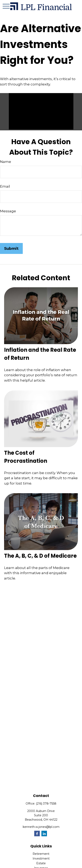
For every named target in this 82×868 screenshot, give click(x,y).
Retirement (41, 854)
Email (5, 186)
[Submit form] (11, 248)
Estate (41, 863)
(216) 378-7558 (46, 804)
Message (8, 211)
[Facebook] (37, 834)
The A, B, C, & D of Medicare (40, 556)
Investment (41, 859)
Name (6, 162)
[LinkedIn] (44, 834)
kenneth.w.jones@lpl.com (41, 827)
